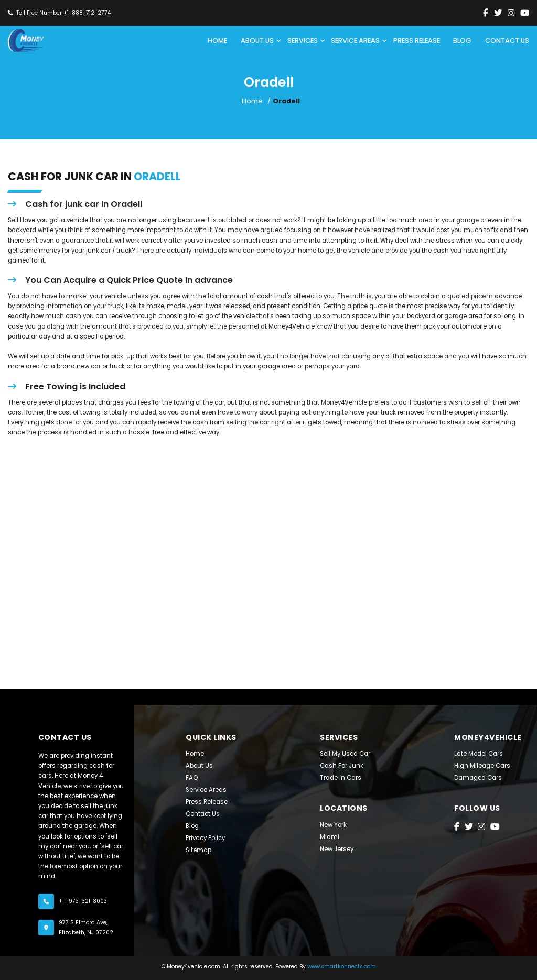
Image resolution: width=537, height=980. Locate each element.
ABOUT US (257, 41)
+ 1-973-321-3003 (83, 901)
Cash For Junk (342, 766)
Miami (330, 837)
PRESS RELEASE (417, 41)
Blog (192, 826)
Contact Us (203, 814)
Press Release (207, 802)
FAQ (192, 778)
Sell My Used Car (345, 754)
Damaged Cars (478, 778)
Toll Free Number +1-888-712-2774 (63, 13)
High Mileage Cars (482, 766)
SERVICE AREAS (355, 41)
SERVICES (303, 41)
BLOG (462, 41)
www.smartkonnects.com (342, 967)
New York (333, 825)
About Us (199, 766)
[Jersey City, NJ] (268, 553)
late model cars (479, 754)
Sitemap (198, 851)
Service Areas (206, 790)
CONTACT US (507, 41)
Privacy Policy (205, 839)
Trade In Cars (341, 778)
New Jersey (337, 850)
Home (217, 41)
